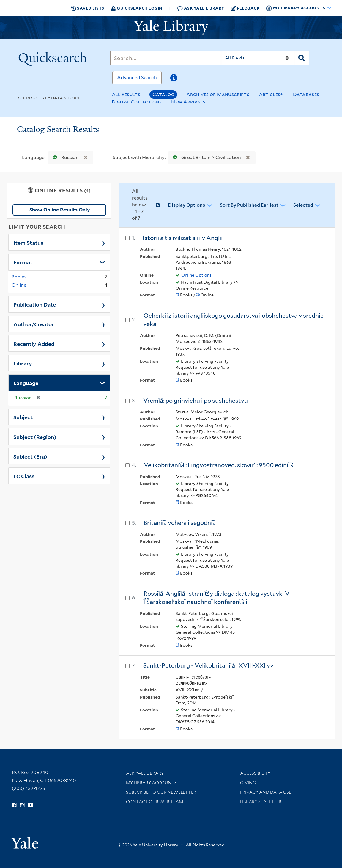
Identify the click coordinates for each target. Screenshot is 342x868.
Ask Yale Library (201, 8)
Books (19, 277)
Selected (303, 205)
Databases (306, 94)
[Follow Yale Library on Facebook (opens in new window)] (14, 805)
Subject (23, 417)
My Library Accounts (151, 783)
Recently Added (34, 343)
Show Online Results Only (60, 210)
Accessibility (255, 773)
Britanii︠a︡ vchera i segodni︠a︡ (180, 523)
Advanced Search (137, 77)
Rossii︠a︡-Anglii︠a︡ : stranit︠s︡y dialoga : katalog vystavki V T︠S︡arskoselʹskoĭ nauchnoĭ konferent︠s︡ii (216, 598)
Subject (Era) (30, 456)
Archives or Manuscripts (218, 94)
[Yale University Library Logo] (171, 27)
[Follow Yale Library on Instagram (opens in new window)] (22, 805)
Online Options (196, 275)
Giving (248, 783)
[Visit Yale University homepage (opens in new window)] (25, 841)
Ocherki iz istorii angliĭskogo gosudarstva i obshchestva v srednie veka (233, 320)
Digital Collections (137, 102)
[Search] (166, 58)
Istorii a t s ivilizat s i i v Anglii (183, 238)
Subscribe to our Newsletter (161, 792)
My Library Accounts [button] (296, 8)
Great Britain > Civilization (206, 157)
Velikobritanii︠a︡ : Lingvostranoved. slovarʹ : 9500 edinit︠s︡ (219, 465)
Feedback (245, 8)
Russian (64, 157)
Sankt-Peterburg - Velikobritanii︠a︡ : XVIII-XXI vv (208, 665)
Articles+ (271, 94)
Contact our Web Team (155, 802)
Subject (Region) (35, 437)
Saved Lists (88, 8)
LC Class (24, 476)
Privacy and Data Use (266, 792)
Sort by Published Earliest (249, 205)
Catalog (163, 94)
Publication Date (35, 304)
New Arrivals (188, 102)
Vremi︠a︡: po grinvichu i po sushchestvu (196, 401)
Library (23, 363)
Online (19, 285)
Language (26, 383)
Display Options (186, 205)
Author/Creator (34, 324)
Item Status (28, 242)
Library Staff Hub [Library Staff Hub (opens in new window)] (261, 802)
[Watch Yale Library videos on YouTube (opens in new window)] (31, 805)
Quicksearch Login (137, 8)
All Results (126, 94)
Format (23, 262)
